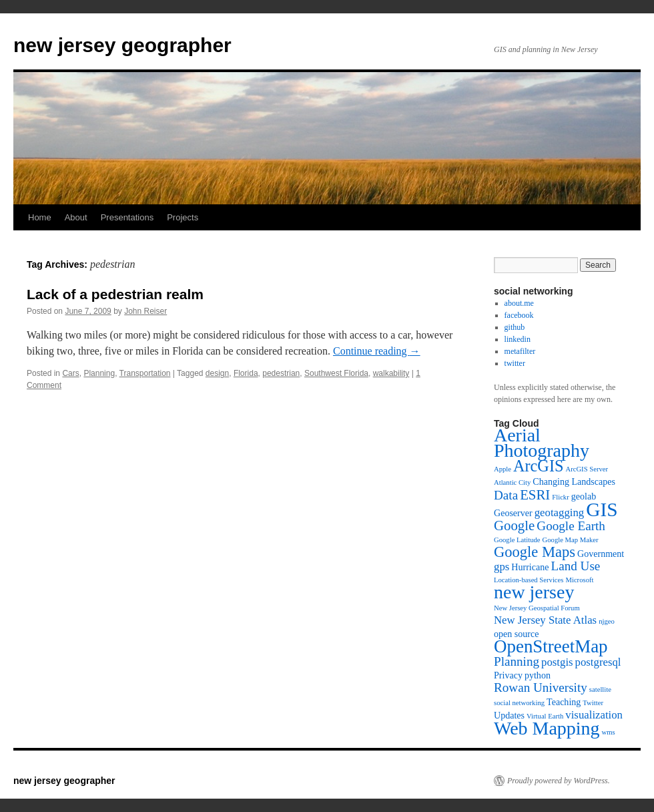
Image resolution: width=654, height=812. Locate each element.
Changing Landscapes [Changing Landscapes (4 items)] (574, 481)
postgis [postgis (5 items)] (557, 662)
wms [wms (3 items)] (609, 732)
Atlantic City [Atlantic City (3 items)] (512, 482)
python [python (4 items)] (538, 675)
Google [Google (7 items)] (514, 526)
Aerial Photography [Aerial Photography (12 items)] (542, 443)
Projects (183, 217)
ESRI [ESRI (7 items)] (535, 495)
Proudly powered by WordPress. (559, 781)
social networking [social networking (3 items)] (519, 703)
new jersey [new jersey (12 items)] (534, 592)
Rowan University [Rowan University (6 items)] (541, 687)
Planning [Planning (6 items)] (517, 661)
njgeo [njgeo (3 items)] (607, 621)
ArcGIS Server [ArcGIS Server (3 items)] (587, 469)
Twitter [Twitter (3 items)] (593, 703)
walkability (391, 373)
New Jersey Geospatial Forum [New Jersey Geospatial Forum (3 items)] (537, 608)
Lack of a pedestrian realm (115, 294)
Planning (99, 373)
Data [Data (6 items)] (506, 495)
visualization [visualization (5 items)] (594, 715)
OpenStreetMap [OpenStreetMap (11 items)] (551, 646)
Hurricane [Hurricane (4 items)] (530, 567)
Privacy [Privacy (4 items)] (508, 675)
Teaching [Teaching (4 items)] (564, 702)
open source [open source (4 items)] (516, 634)
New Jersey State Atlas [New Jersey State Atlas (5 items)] (545, 620)
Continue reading (377, 351)
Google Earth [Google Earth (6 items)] (571, 526)
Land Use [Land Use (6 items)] (575, 566)
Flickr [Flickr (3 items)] (560, 497)
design (217, 373)
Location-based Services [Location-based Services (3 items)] (529, 580)
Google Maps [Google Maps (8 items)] (535, 552)
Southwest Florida (336, 373)
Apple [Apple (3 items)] (503, 469)
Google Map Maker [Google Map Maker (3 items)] (571, 540)
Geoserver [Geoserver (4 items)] (513, 513)
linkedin (518, 339)
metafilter (520, 351)
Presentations (127, 217)
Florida (246, 373)
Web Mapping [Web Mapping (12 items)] (547, 728)
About (76, 217)
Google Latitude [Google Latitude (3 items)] (517, 540)
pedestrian (281, 373)
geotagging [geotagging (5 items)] (560, 513)
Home (40, 217)
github (515, 327)
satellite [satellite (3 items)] (600, 689)
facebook (519, 315)
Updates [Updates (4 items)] (509, 715)
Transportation (145, 373)
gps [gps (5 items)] (502, 567)
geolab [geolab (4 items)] (584, 496)
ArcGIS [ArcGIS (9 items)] (538, 466)
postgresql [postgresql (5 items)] (598, 662)
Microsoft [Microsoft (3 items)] (579, 580)
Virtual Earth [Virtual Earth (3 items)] (545, 716)
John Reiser (145, 311)
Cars (70, 373)
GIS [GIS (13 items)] (602, 510)
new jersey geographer (122, 45)
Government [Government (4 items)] (601, 554)
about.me (519, 303)
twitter (515, 363)
